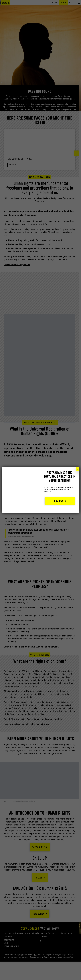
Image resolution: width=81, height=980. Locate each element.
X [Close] (78, 469)
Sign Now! (59, 501)
